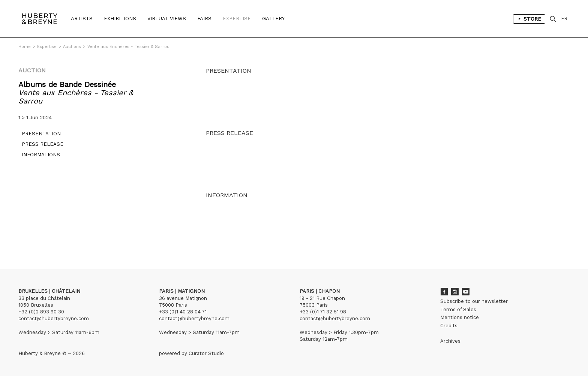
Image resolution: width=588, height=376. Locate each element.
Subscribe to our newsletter (474, 301)
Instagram (455, 292)
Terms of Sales (458, 309)
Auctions (72, 47)
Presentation (38, 137)
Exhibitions (120, 19)
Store (529, 19)
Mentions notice (460, 317)
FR (564, 19)
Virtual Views (167, 19)
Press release (39, 148)
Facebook (444, 292)
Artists (82, 19)
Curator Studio (206, 353)
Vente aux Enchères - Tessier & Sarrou (128, 47)
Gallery (273, 19)
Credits (449, 326)
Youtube (466, 292)
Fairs (204, 19)
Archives (450, 341)
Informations (37, 158)
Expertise (237, 19)
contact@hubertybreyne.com (54, 318)
